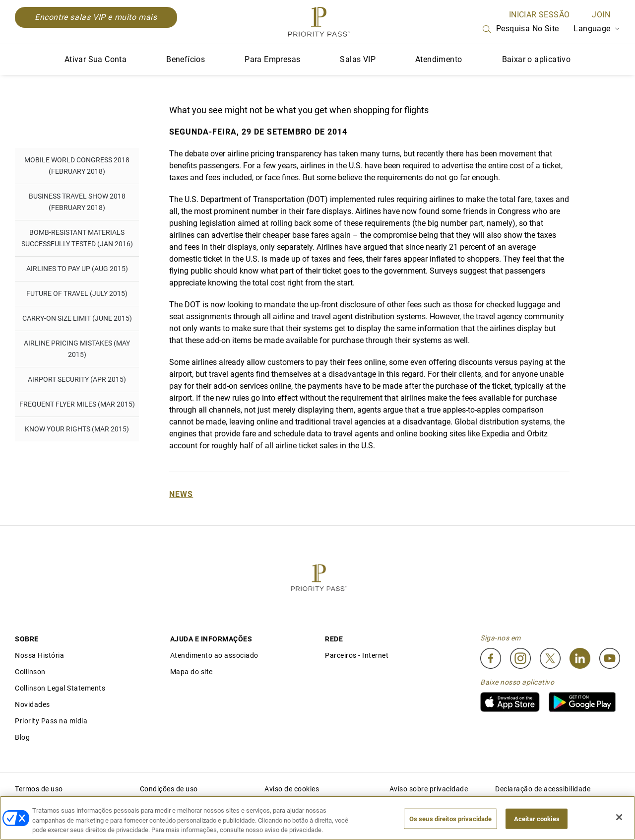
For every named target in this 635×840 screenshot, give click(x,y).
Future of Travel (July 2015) (77, 293)
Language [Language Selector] (597, 29)
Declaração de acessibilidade (543, 789)
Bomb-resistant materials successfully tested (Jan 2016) (77, 238)
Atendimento (439, 59)
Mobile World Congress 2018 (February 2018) (77, 166)
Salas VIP (358, 59)
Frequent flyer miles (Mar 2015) (77, 404)
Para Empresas (272, 59)
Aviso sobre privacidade (429, 789)
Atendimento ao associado (214, 655)
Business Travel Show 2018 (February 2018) (77, 202)
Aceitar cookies (537, 818)
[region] (317, 818)
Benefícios (186, 59)
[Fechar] (619, 817)
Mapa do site (191, 672)
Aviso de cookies (292, 789)
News (181, 494)
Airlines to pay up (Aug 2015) (77, 269)
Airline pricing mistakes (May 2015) (77, 349)
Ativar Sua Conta (95, 59)
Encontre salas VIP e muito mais (96, 17)
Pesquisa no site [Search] (520, 29)
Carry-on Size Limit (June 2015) (77, 318)
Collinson (30, 672)
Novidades (32, 704)
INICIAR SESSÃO (540, 15)
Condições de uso (169, 789)
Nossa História (39, 655)
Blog (22, 737)
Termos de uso (39, 789)
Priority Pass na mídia (51, 721)
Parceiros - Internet (357, 655)
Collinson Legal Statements (60, 688)
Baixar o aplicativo (537, 59)
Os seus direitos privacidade (451, 818)
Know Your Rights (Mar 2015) (77, 429)
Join (601, 15)
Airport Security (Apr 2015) (77, 379)
